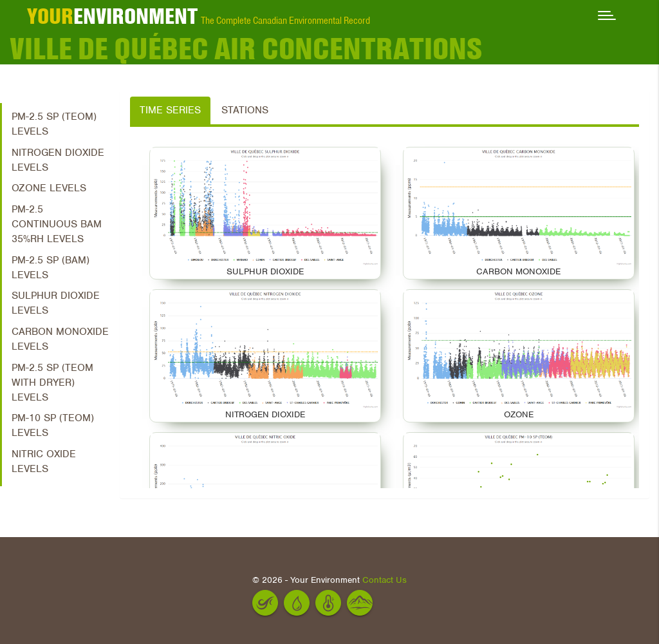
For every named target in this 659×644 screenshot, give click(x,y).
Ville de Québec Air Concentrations (246, 48)
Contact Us (385, 580)
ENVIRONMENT (112, 16)
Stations (245, 110)
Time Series (170, 110)
